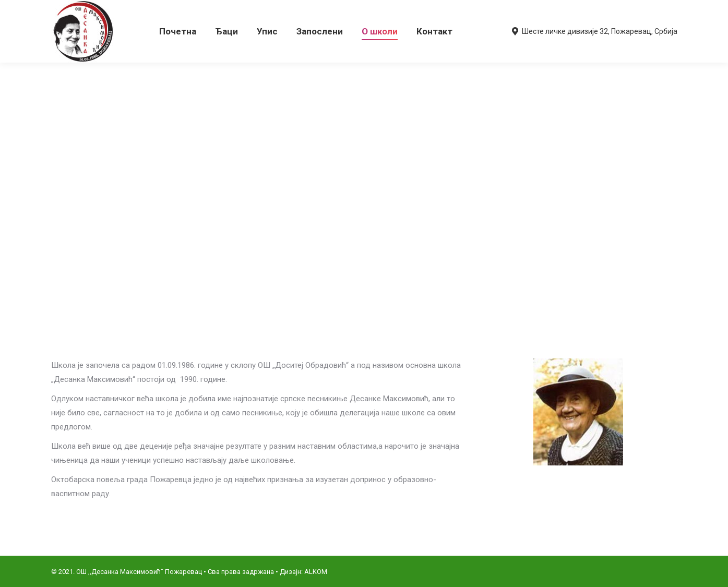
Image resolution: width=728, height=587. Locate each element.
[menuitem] (178, 31)
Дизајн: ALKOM (303, 572)
